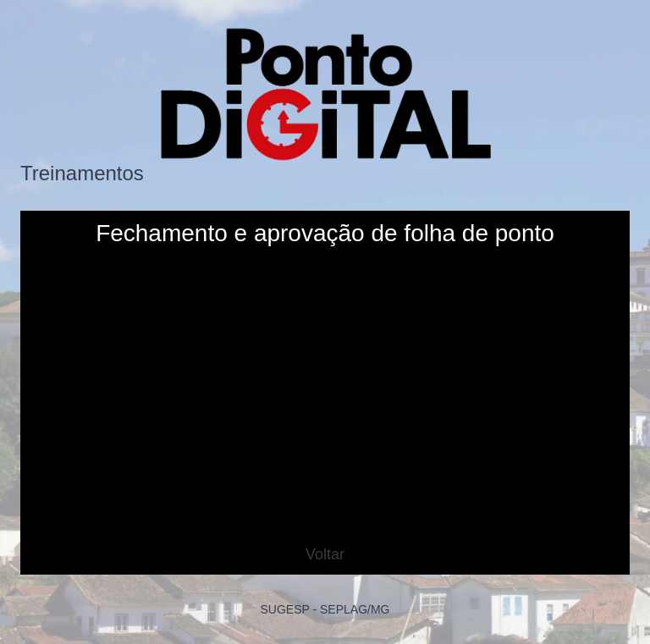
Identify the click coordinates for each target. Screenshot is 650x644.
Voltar (325, 554)
